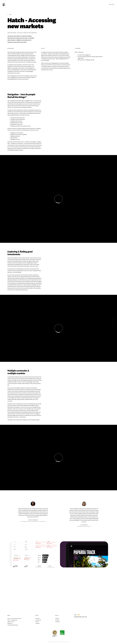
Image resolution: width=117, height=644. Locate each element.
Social (57, 615)
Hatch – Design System (12, 620)
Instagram (57, 622)
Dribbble (57, 618)
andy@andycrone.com (81, 617)
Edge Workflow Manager (13, 625)
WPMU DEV (10, 623)
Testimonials (38, 620)
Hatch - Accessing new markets (14, 618)
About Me (37, 618)
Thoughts (37, 623)
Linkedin (57, 620)
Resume (37, 622)
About (37, 615)
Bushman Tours (11, 622)
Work (9, 615)
